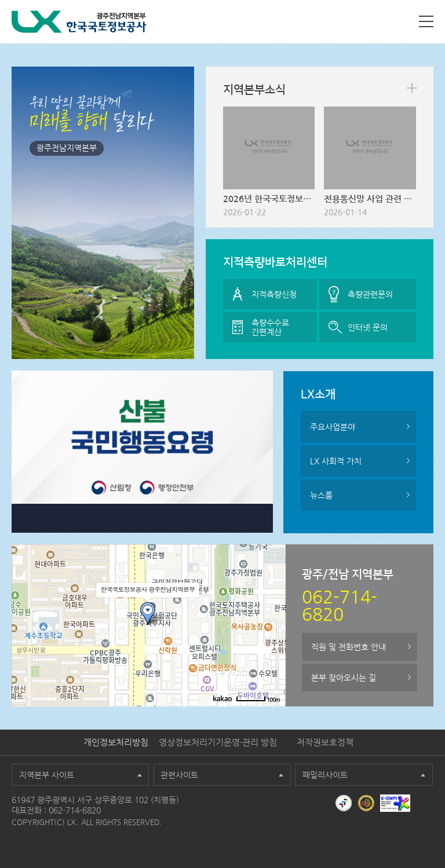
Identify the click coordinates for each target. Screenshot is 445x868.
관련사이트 (179, 775)
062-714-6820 (75, 810)
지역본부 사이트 (47, 775)
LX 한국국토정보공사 (79, 22)
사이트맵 (426, 21)
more (412, 88)
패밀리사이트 (325, 775)
